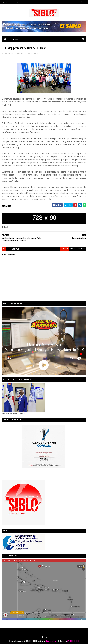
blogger (65, 249)
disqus (73, 249)
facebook (82, 249)
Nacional (34, 53)
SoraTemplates (51, 641)
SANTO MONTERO (73, 641)
